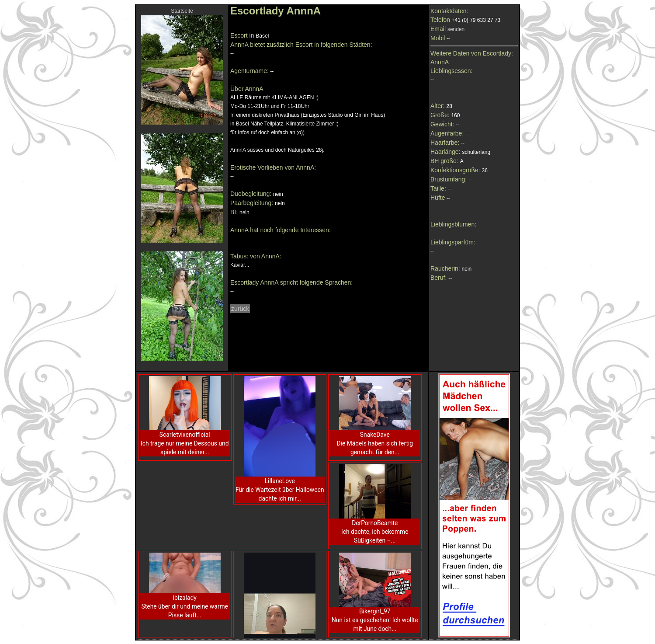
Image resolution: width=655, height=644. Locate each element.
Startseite (182, 11)
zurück (240, 309)
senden (456, 29)
